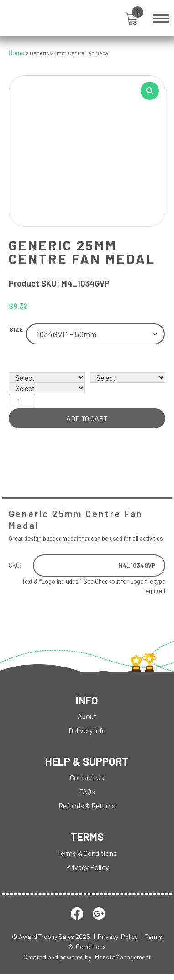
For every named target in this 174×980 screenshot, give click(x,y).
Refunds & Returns (87, 805)
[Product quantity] (22, 401)
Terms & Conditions (87, 853)
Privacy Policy (87, 867)
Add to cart (87, 418)
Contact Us (87, 777)
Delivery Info (87, 730)
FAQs (87, 791)
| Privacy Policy (116, 936)
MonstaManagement (123, 957)
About (87, 716)
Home (16, 53)
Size (16, 329)
